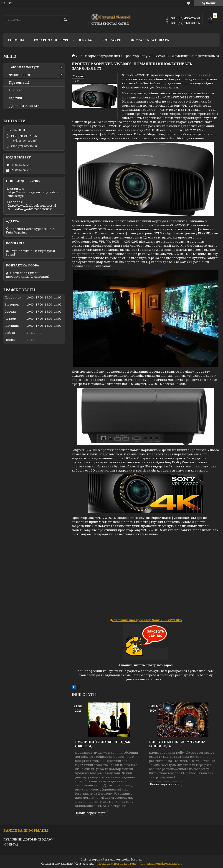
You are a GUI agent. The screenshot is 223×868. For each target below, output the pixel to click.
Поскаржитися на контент (117, 864)
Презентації (19, 83)
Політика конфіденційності (161, 864)
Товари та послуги (52, 40)
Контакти (112, 40)
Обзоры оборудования (102, 56)
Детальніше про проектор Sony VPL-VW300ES (146, 620)
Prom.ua (137, 859)
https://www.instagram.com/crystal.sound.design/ (34, 194)
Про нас (86, 40)
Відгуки (16, 98)
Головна (16, 40)
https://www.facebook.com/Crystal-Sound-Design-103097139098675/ (33, 207)
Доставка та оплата (150, 40)
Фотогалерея (20, 75)
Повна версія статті (91, 813)
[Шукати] (65, 20)
